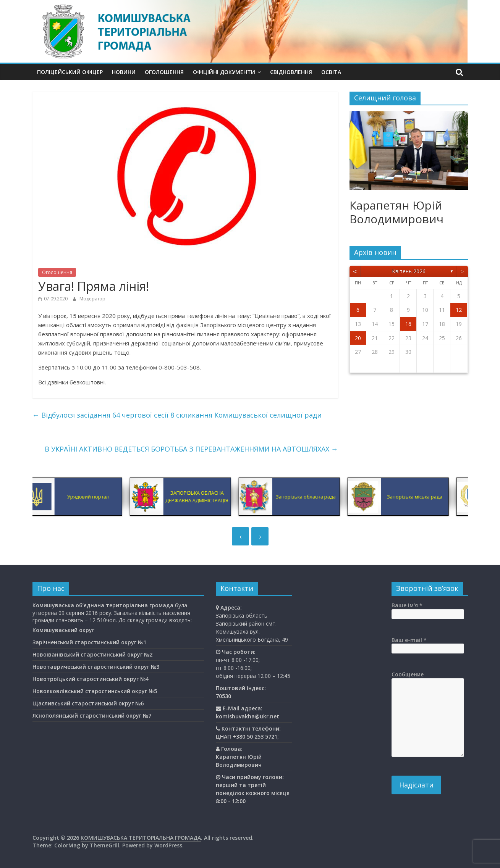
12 (459, 310)
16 (408, 324)
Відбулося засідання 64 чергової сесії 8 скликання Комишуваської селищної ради (177, 415)
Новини (124, 72)
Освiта (331, 72)
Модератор (92, 299)
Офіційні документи (224, 72)
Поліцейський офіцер (70, 72)
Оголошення (164, 72)
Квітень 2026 (409, 271)
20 (358, 338)
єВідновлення (291, 72)
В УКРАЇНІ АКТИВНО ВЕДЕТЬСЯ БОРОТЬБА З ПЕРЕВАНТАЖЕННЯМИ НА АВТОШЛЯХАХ (191, 449)
